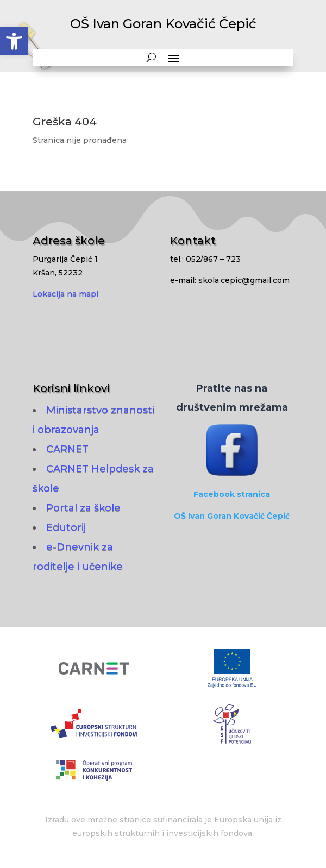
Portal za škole (83, 508)
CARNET (67, 449)
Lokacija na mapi (65, 294)
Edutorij (66, 527)
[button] (14, 41)
